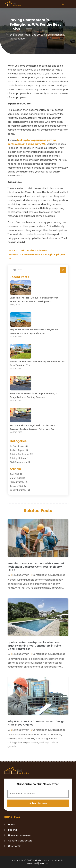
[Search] (63, 270)
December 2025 (18, 490)
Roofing (12, 830)
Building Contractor (20, 454)
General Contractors (20, 841)
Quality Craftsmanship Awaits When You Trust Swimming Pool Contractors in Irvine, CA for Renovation (35, 646)
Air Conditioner (17, 446)
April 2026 (15, 474)
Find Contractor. (44, 860)
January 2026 (17, 486)
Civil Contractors (18, 462)
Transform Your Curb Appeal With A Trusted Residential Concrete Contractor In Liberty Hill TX (36, 567)
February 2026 (17, 482)
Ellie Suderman (21, 35)
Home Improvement (20, 835)
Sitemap (44, 863)
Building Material (18, 458)
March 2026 (16, 478)
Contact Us (15, 846)
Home (12, 825)
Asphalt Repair (17, 450)
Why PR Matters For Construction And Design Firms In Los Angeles (36, 723)
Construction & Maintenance (49, 575)
